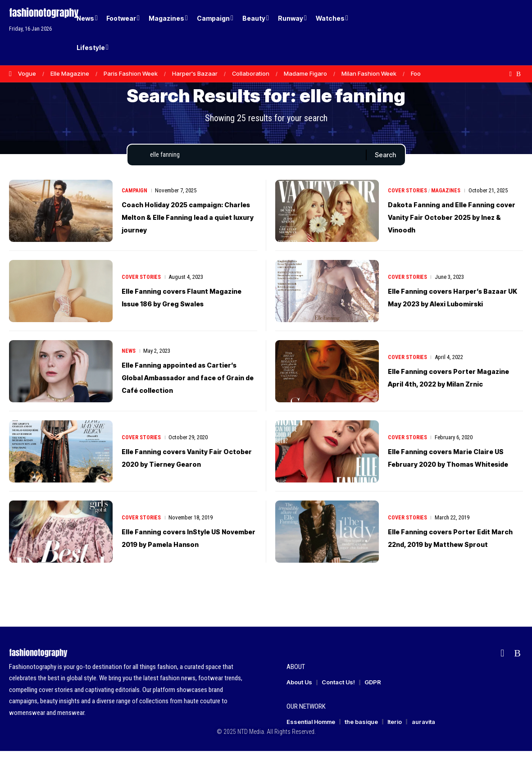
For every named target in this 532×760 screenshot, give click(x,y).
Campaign (136, 193)
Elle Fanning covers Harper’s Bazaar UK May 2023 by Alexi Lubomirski (452, 305)
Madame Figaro (305, 73)
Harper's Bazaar (195, 73)
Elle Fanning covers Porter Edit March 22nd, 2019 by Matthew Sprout (446, 547)
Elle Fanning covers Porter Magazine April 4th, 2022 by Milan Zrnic (449, 386)
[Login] (482, 33)
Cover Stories (408, 193)
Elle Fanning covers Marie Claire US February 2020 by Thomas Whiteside (448, 467)
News (129, 353)
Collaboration (251, 73)
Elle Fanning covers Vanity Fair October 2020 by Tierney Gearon (189, 467)
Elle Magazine (70, 73)
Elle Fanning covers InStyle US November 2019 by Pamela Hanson (188, 547)
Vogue (27, 73)
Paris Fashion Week (131, 73)
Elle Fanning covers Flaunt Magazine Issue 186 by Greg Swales (183, 305)
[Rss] (518, 74)
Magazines (449, 193)
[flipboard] (511, 74)
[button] (500, 33)
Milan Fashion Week (369, 73)
